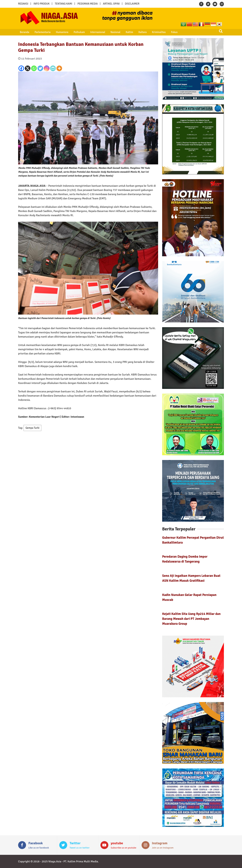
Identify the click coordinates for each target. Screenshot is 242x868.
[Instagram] (47, 68)
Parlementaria (41, 32)
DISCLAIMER (132, 4)
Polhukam (75, 32)
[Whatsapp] (34, 68)
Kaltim (123, 32)
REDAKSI (23, 4)
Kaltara (135, 32)
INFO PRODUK (42, 4)
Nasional (110, 32)
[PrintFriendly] (53, 68)
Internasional (93, 32)
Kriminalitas (150, 32)
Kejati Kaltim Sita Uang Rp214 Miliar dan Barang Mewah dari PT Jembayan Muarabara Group (191, 619)
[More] (59, 68)
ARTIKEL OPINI (111, 4)
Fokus (165, 32)
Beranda (23, 32)
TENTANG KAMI (64, 4)
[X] (28, 68)
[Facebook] (21, 68)
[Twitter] (40, 68)
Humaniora (59, 32)
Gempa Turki (32, 428)
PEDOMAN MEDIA (87, 4)
